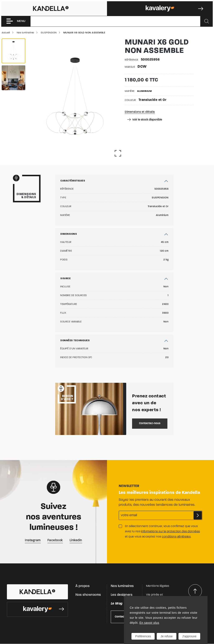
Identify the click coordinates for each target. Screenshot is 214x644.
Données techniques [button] (75, 341)
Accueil (6, 33)
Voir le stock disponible (145, 120)
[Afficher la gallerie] (118, 153)
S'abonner (198, 515)
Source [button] (66, 279)
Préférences (143, 636)
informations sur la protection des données (171, 532)
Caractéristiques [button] (73, 181)
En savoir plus (149, 623)
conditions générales (176, 537)
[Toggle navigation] (16, 21)
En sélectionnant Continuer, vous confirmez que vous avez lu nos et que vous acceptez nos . (162, 532)
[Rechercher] (206, 21)
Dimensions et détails (140, 112)
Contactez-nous (150, 423)
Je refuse (167, 636)
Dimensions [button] (69, 234)
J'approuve (189, 636)
